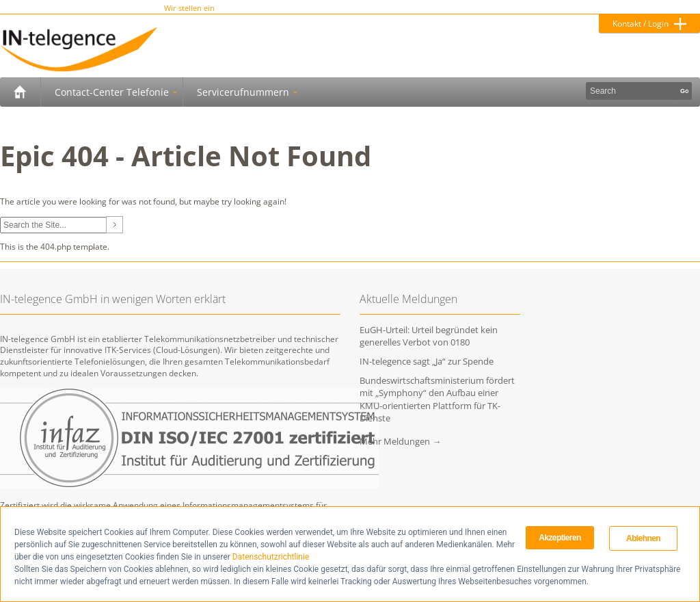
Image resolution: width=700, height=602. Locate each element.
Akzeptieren (560, 538)
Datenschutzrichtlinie (271, 557)
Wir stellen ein (189, 8)
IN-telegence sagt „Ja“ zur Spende (427, 361)
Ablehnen (643, 538)
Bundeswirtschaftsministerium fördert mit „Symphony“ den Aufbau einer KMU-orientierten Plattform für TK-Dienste (437, 399)
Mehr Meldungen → (400, 441)
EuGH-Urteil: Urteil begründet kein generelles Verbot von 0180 (429, 336)
